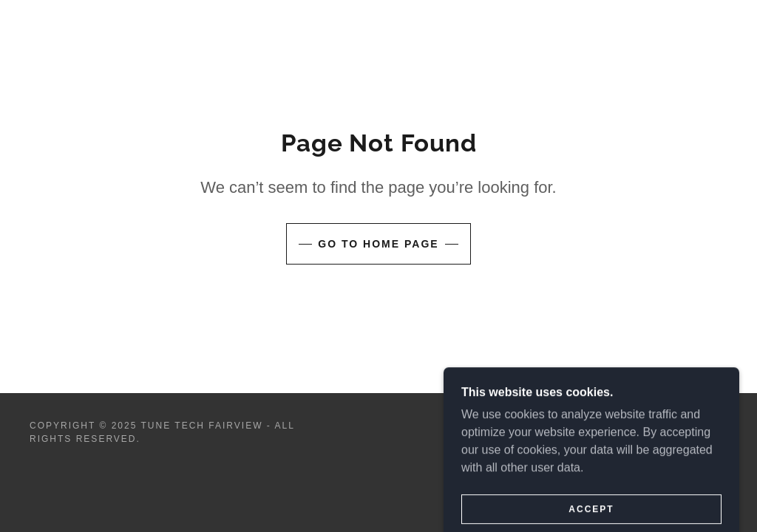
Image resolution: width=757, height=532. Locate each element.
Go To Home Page (378, 244)
